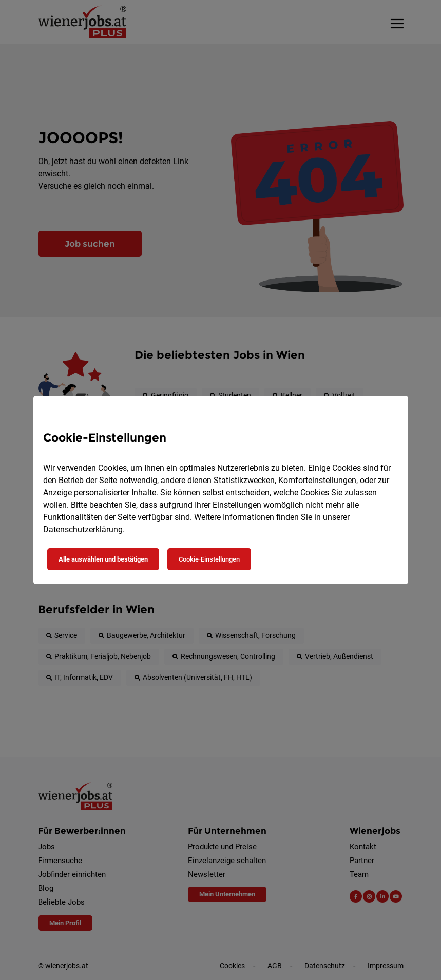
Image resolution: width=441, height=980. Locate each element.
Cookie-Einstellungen (209, 559)
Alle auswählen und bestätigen (103, 559)
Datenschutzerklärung (83, 529)
